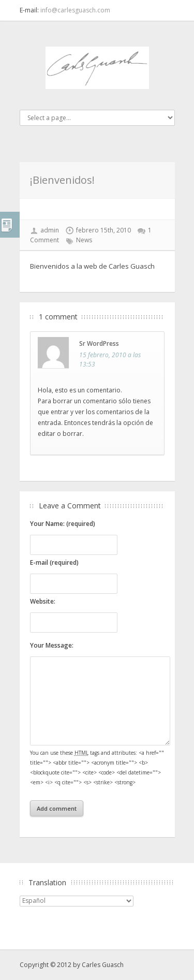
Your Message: (52, 645)
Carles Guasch (103, 965)
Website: (43, 601)
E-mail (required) (54, 562)
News (84, 240)
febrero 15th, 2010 (103, 230)
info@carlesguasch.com (75, 10)
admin (50, 230)
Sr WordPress (99, 343)
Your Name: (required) (63, 524)
